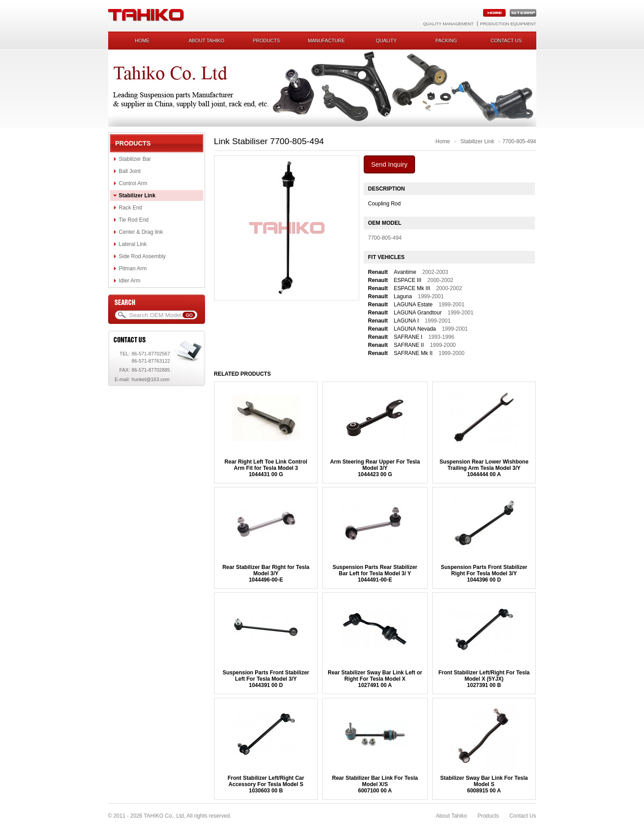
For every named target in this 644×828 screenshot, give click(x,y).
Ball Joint (130, 171)
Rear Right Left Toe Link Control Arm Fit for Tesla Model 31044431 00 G (266, 468)
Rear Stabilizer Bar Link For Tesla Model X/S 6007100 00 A (375, 784)
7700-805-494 (519, 141)
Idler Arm (130, 281)
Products (267, 41)
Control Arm (133, 183)
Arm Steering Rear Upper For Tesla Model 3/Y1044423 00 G (375, 468)
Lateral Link (133, 244)
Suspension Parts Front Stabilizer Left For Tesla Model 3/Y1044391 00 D (266, 679)
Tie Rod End (134, 220)
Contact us (506, 41)
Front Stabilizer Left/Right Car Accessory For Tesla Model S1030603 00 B (266, 784)
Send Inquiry (390, 164)
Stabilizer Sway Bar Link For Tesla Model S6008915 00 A (484, 784)
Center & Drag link (141, 232)
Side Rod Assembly (142, 256)
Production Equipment (508, 24)
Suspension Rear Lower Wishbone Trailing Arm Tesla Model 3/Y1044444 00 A (484, 468)
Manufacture (326, 41)
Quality (386, 41)
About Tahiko (206, 41)
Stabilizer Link (137, 196)
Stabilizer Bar (135, 159)
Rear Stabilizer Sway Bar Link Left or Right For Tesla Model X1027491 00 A (375, 679)
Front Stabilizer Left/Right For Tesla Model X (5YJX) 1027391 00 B (484, 679)
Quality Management (448, 24)
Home (142, 41)
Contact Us (523, 816)
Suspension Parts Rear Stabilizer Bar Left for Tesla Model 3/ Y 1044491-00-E (375, 573)
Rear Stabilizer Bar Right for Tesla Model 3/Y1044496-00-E (266, 573)
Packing (446, 41)
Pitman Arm (133, 268)
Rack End (131, 208)
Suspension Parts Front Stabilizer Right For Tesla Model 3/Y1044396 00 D (484, 573)
